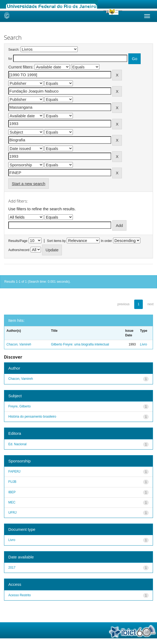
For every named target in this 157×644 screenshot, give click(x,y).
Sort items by (56, 241)
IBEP (12, 492)
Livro (144, 344)
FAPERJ (14, 472)
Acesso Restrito (20, 595)
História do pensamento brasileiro (32, 417)
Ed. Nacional (17, 444)
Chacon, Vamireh (19, 344)
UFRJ (12, 513)
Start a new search (29, 184)
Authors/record (19, 250)
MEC (12, 502)
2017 (12, 568)
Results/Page (18, 241)
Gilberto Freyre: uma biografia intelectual (80, 344)
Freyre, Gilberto (19, 406)
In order (106, 241)
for (10, 59)
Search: (14, 50)
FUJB (12, 482)
